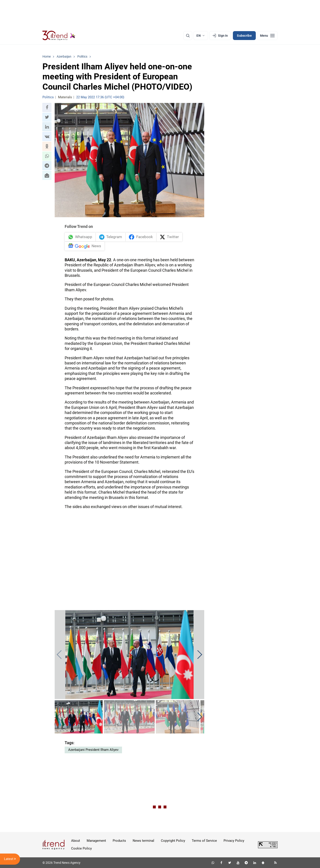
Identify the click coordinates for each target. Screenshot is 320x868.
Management (96, 841)
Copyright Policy (173, 841)
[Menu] (267, 36)
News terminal (143, 841)
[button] (47, 107)
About (76, 841)
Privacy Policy (234, 841)
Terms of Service (204, 841)
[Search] (188, 36)
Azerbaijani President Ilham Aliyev (93, 750)
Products (119, 841)
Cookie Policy (81, 848)
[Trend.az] (59, 36)
